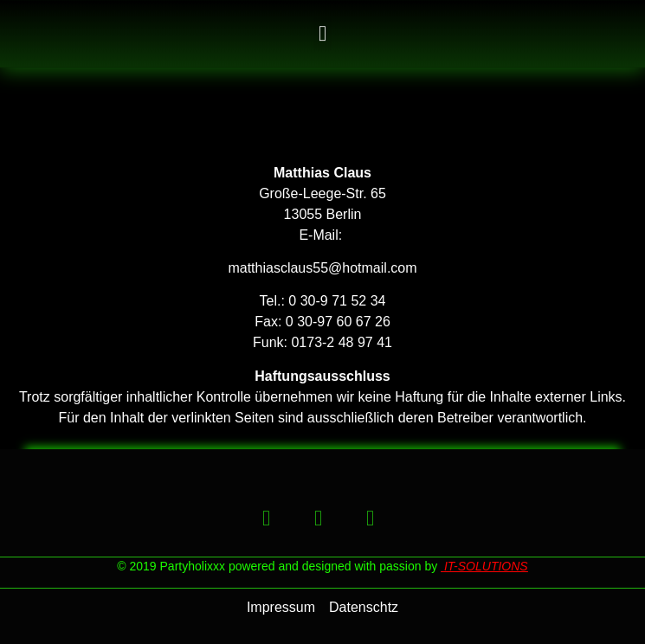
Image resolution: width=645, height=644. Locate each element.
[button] (323, 38)
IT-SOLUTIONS (486, 566)
